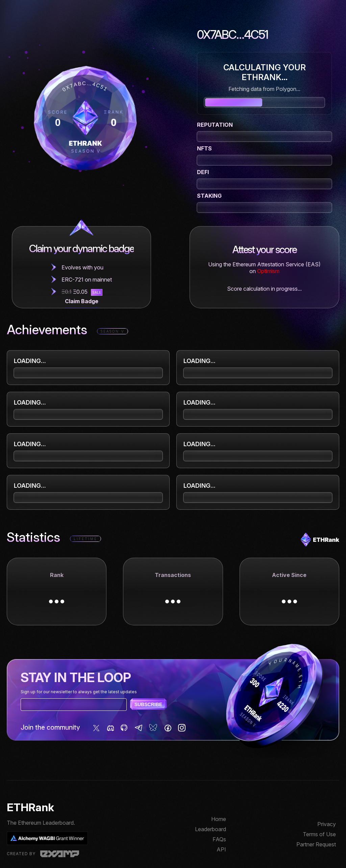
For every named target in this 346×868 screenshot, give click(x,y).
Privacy (327, 824)
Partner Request (316, 844)
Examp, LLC (60, 854)
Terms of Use (319, 834)
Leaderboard (211, 829)
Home (219, 819)
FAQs (219, 839)
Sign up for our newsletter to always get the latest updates (79, 692)
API (221, 849)
